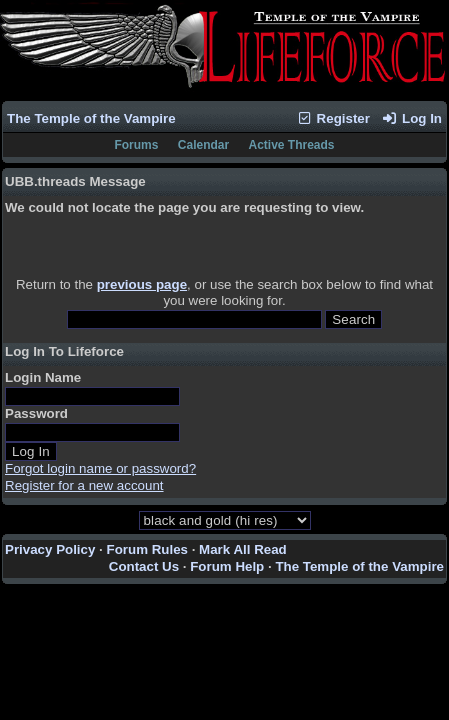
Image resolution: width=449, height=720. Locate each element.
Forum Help (227, 566)
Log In (412, 118)
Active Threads (292, 145)
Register (333, 118)
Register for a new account (84, 485)
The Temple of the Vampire (91, 118)
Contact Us (144, 566)
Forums (136, 145)
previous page (142, 284)
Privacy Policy (50, 549)
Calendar (203, 145)
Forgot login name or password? (100, 468)
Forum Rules (147, 549)
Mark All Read (243, 549)
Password (36, 413)
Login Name (43, 377)
